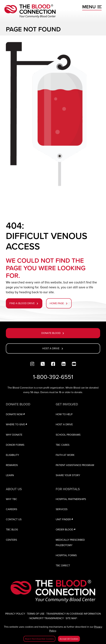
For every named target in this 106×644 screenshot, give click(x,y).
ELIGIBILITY (12, 455)
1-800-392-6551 (53, 377)
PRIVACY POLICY (15, 614)
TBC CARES (63, 445)
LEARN (10, 475)
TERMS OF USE (36, 614)
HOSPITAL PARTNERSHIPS (71, 499)
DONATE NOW (16, 414)
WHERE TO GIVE (17, 424)
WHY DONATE (14, 435)
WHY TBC (11, 499)
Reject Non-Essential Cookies (39, 639)
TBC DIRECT (63, 565)
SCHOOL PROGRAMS (68, 435)
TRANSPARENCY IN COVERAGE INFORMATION (74, 614)
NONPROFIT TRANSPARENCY (47, 618)
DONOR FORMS (15, 445)
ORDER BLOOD (66, 529)
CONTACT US (14, 519)
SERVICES (62, 509)
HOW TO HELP (64, 414)
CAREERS (11, 509)
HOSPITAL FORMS (66, 555)
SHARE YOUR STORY (68, 475)
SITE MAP (71, 618)
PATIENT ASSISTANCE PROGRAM (75, 465)
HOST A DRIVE (64, 424)
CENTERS (11, 540)
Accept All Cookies (69, 639)
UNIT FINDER (65, 519)
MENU (92, 7)
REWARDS (12, 465)
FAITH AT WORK (65, 455)
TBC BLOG (12, 529)
